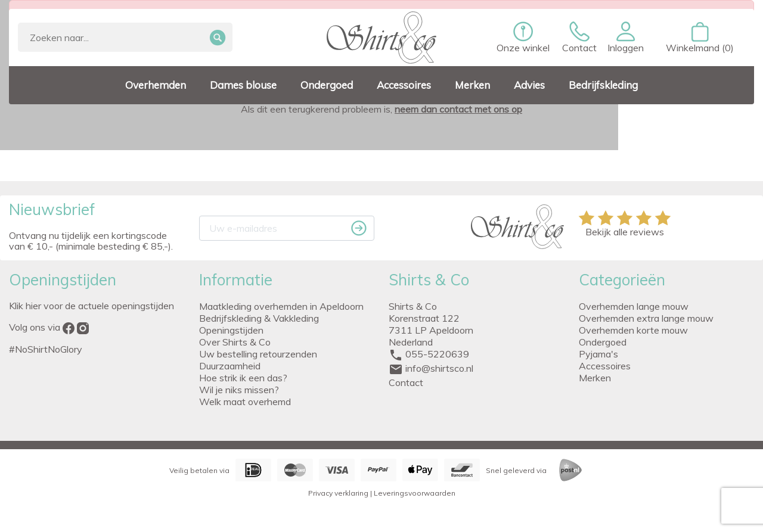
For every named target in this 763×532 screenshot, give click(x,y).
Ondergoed (603, 342)
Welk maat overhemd (245, 402)
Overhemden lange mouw (634, 306)
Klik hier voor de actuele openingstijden (92, 306)
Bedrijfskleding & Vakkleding (259, 318)
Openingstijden (231, 330)
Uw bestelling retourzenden (258, 354)
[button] (626, 38)
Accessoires (605, 366)
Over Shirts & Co (235, 342)
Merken (595, 378)
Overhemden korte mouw (633, 330)
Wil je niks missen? (239, 390)
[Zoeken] (125, 37)
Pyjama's (598, 354)
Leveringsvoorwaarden (415, 493)
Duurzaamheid (230, 366)
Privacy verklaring (338, 493)
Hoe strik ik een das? (243, 378)
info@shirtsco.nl (439, 368)
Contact (406, 382)
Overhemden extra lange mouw (646, 318)
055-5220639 (437, 354)
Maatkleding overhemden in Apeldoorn (281, 306)
